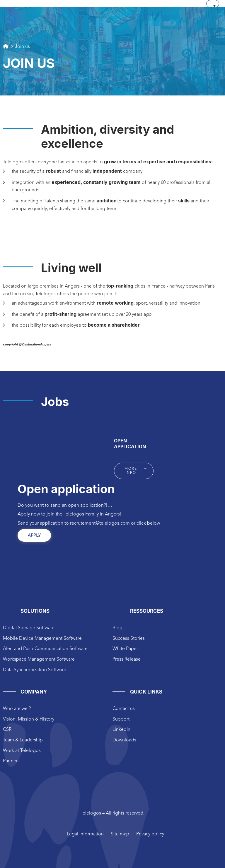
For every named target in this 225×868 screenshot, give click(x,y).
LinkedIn (121, 730)
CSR (7, 730)
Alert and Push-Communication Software (45, 649)
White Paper (125, 649)
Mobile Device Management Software (42, 639)
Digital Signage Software (29, 628)
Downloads (124, 740)
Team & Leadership (23, 740)
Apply (34, 535)
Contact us (124, 709)
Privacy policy (150, 834)
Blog (117, 628)
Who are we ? (17, 709)
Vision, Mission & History (29, 719)
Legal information (85, 834)
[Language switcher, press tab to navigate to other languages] (213, 4)
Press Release (127, 659)
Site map (120, 834)
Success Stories (129, 639)
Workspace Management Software (39, 659)
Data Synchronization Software (35, 670)
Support (121, 719)
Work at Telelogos (22, 751)
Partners (11, 761)
